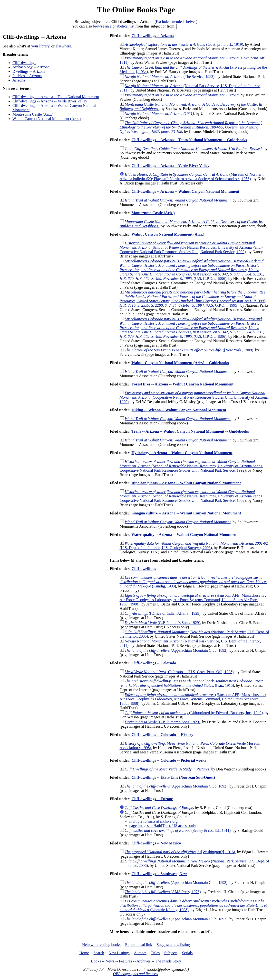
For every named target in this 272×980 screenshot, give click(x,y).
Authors (140, 953)
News (110, 961)
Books (96, 961)
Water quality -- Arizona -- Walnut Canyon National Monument (185, 535)
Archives (144, 961)
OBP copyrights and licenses (135, 974)
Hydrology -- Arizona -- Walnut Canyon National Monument (182, 453)
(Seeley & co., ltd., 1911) (178, 830)
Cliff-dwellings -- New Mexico (156, 843)
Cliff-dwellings (24, 63)
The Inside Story (168, 961)
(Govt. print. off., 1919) (184, 44)
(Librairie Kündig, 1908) (193, 905)
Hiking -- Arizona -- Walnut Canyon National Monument (179, 410)
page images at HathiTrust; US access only (163, 826)
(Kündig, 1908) (193, 582)
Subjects (171, 953)
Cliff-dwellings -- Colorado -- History (162, 735)
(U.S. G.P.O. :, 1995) (193, 299)
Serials (187, 953)
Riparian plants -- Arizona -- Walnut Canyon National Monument (186, 483)
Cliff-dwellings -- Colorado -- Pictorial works (169, 760)
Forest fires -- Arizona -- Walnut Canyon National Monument (182, 384)
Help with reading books (101, 945)
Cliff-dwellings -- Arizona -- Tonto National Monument (56, 97)
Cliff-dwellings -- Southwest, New (159, 874)
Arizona (19, 80)
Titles (155, 953)
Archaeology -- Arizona (31, 67)
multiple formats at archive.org (154, 821)
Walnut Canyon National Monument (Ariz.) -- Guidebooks (180, 363)
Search (99, 953)
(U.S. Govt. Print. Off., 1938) (179, 672)
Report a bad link (139, 945)
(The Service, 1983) (170, 77)
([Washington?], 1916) (180, 852)
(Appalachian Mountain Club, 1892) (176, 650)
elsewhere (63, 46)
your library (40, 46)
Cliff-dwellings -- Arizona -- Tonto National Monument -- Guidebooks (189, 140)
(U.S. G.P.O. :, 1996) (192, 270)
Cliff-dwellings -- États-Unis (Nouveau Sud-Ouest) (173, 777)
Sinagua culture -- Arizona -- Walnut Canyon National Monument (186, 513)
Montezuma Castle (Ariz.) (33, 114)
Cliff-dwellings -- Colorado (154, 663)
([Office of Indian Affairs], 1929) (163, 613)
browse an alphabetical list (114, 26)
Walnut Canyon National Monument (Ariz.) (47, 119)
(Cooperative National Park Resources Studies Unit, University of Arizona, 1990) (194, 397)
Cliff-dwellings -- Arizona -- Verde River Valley (50, 101)
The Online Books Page (136, 9)
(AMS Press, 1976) (163, 892)
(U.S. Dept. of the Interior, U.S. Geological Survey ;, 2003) (194, 545)
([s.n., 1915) (191, 683)
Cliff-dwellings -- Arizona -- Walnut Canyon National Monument (185, 191)
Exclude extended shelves (176, 22)
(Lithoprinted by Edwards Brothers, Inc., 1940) (194, 713)
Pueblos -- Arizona (27, 76)
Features (126, 961)
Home (84, 953)
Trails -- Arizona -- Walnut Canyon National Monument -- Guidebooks (190, 431)
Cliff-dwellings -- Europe (152, 799)
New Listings (119, 953)
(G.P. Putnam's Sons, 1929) (163, 623)
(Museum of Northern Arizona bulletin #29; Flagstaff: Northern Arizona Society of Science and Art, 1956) (192, 177)
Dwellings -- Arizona (29, 71)
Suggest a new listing (173, 945)
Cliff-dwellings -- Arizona (152, 36)
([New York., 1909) (189, 350)
